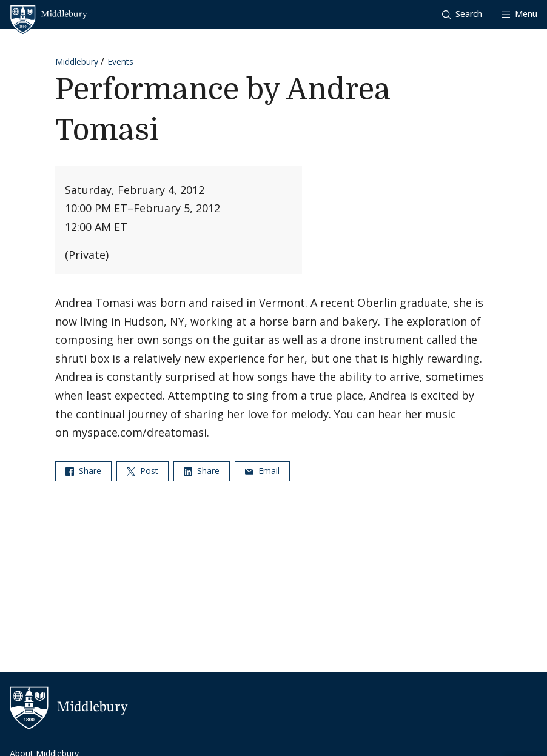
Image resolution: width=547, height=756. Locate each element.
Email (262, 471)
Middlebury (77, 62)
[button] (462, 14)
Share (83, 471)
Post (143, 471)
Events (120, 62)
